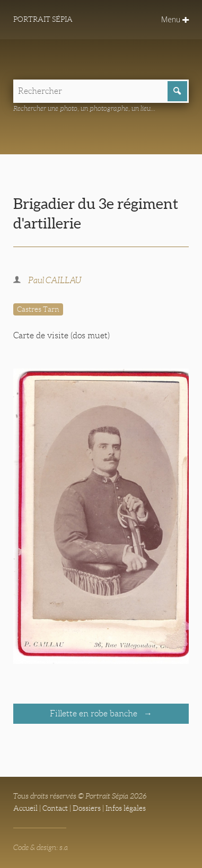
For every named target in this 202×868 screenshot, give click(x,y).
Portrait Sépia (43, 19)
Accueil (25, 808)
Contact (55, 808)
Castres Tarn (38, 309)
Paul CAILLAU (55, 280)
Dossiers (87, 808)
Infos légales (126, 808)
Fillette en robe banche (95, 713)
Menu (175, 19)
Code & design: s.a (41, 847)
